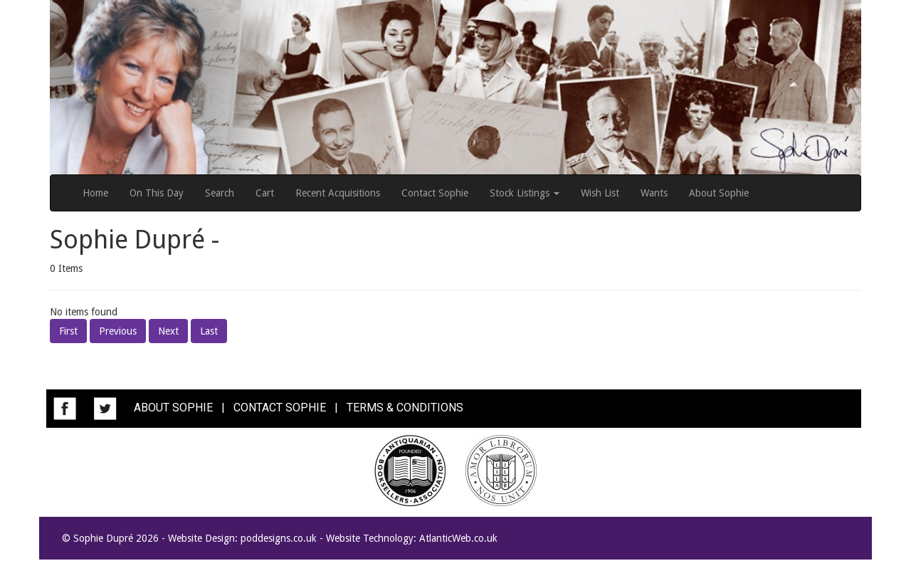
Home (95, 193)
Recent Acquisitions (338, 193)
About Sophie (719, 193)
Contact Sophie (435, 193)
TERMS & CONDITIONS (405, 408)
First (68, 331)
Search (220, 193)
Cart (265, 193)
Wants (654, 193)
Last (209, 331)
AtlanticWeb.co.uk (458, 538)
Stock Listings (525, 193)
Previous (118, 331)
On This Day (157, 193)
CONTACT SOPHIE (280, 408)
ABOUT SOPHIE (173, 408)
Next (168, 331)
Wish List (600, 193)
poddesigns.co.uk (279, 538)
